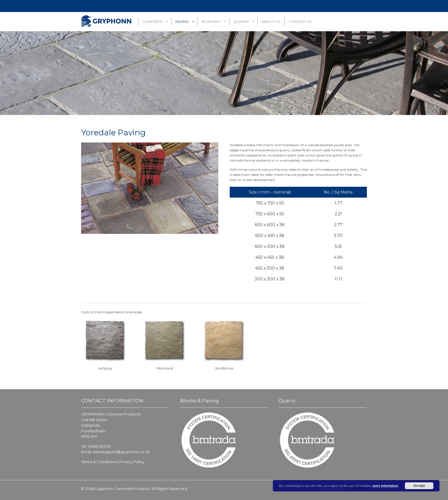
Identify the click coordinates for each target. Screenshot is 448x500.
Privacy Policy (132, 462)
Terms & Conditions (99, 462)
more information (385, 486)
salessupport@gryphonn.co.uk (121, 452)
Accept (419, 486)
